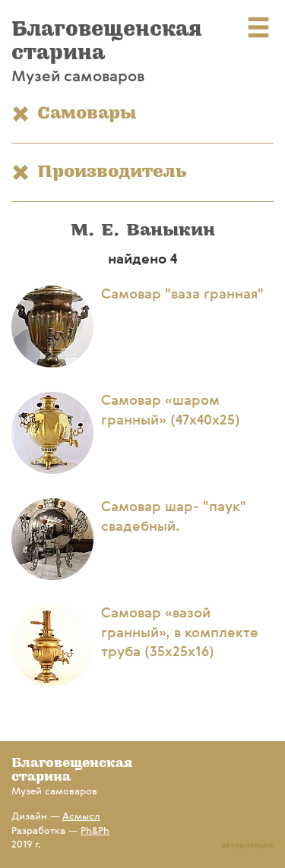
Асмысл (81, 817)
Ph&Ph (95, 831)
